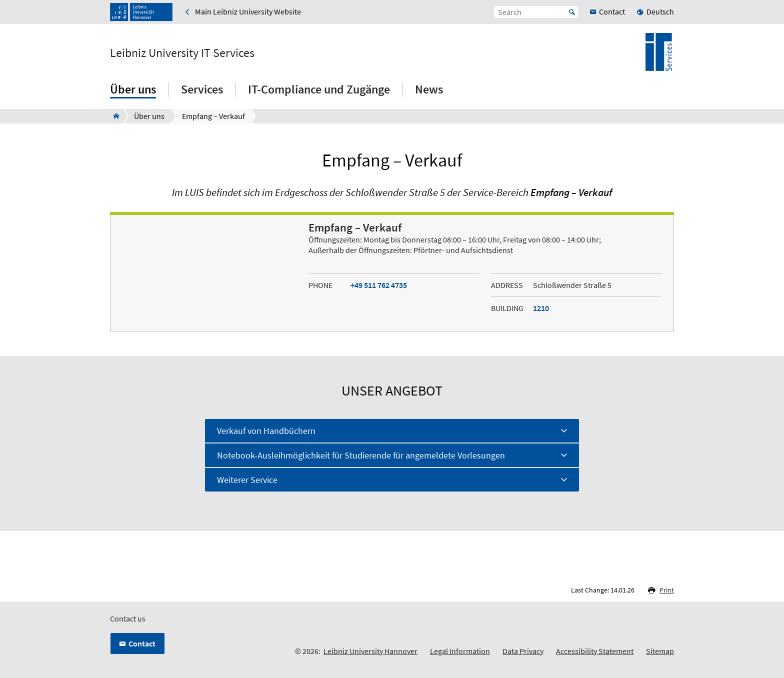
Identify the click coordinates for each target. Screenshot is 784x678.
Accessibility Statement (595, 651)
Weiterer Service (247, 480)
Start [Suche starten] (572, 12)
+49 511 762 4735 (379, 285)
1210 (541, 308)
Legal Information (460, 651)
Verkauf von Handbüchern (266, 431)
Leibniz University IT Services (182, 53)
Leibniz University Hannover (370, 651)
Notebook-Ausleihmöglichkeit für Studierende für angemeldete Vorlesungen (361, 455)
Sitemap (660, 651)
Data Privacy (523, 651)
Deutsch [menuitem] (660, 11)
